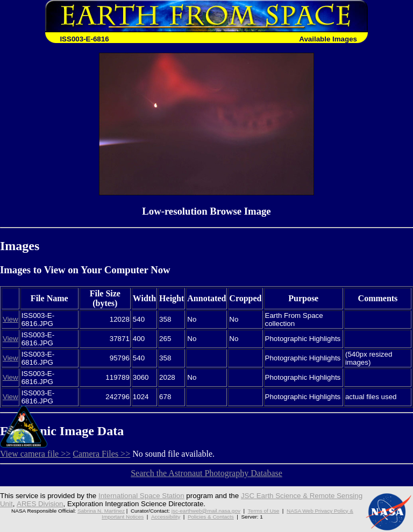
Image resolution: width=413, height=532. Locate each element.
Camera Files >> (101, 454)
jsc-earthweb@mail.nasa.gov (206, 511)
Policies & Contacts (211, 517)
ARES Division (40, 504)
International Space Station (141, 496)
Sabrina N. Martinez (101, 511)
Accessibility (166, 517)
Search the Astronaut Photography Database (206, 473)
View (10, 319)
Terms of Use (264, 511)
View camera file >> (35, 454)
